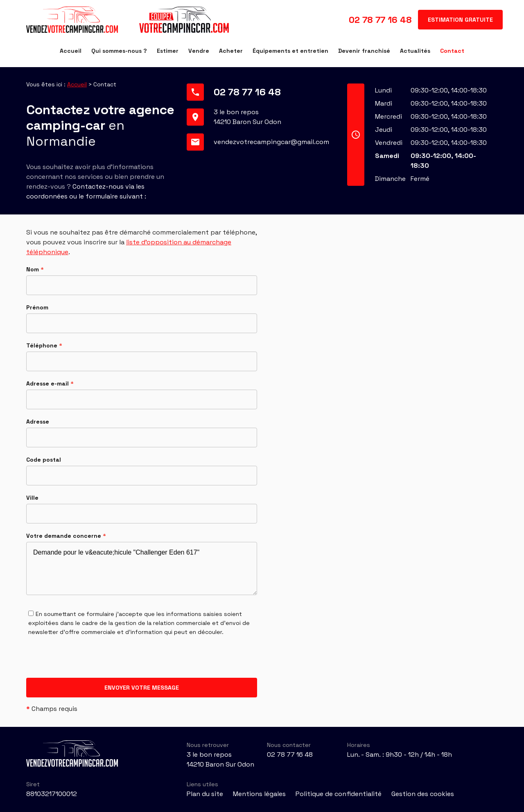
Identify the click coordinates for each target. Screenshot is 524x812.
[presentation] (88, 662)
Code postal (44, 460)
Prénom (37, 307)
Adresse (38, 422)
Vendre (199, 51)
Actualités (415, 51)
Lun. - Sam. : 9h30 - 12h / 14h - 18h (400, 754)
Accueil (71, 51)
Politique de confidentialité (339, 794)
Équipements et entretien (290, 51)
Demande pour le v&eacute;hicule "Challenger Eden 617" (142, 568)
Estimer (168, 51)
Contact (452, 51)
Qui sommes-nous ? (119, 51)
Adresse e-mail (50, 383)
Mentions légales (259, 794)
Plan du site (205, 794)
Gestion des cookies (423, 794)
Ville (32, 498)
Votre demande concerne (66, 536)
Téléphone (44, 345)
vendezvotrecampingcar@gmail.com (271, 142)
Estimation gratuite (460, 20)
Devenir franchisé (364, 51)
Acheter (231, 51)
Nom (35, 269)
